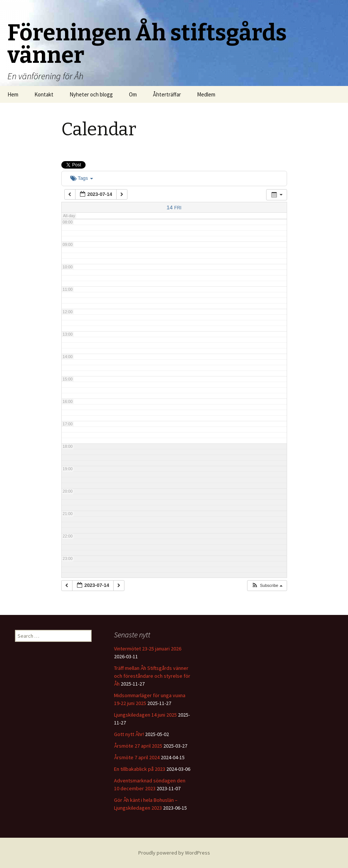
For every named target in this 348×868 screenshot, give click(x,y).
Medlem (206, 94)
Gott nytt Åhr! (129, 734)
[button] (267, 586)
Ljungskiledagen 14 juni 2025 (145, 715)
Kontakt (44, 94)
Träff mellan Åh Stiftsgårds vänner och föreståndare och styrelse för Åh (152, 676)
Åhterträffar (167, 94)
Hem (13, 94)
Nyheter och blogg (91, 94)
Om (133, 94)
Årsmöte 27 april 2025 (138, 746)
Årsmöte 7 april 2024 (137, 757)
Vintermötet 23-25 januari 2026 (148, 649)
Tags (82, 178)
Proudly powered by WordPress (174, 853)
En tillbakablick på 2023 (140, 769)
